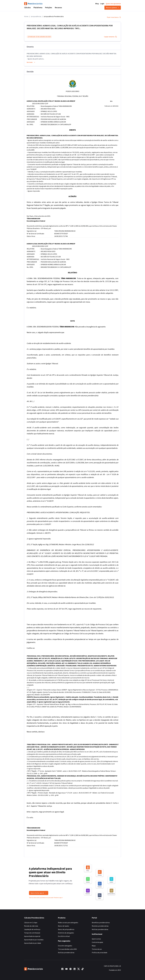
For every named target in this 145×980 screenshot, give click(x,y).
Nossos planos (113, 8)
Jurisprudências (36, 17)
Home (26, 17)
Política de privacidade (100, 953)
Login (102, 4)
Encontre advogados (65, 946)
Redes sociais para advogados (68, 923)
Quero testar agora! (39, 895)
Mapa (94, 946)
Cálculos (27, 8)
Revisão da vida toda (31, 926)
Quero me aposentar (113, 4)
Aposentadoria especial (32, 936)
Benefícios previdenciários (101, 923)
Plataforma (38, 8)
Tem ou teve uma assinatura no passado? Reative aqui (46, 900)
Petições (49, 8)
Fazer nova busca (114, 17)
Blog (97, 4)
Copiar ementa (110, 37)
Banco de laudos (64, 926)
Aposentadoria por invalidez (34, 940)
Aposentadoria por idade (33, 943)
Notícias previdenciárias (66, 953)
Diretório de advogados (66, 933)
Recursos (58, 8)
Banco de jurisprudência (66, 929)
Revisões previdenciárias (100, 926)
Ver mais (31, 62)
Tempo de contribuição (32, 933)
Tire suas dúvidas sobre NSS (67, 949)
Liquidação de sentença (32, 929)
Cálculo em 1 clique (31, 923)
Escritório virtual (64, 936)
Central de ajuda (97, 942)
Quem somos (96, 939)
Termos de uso (97, 949)
